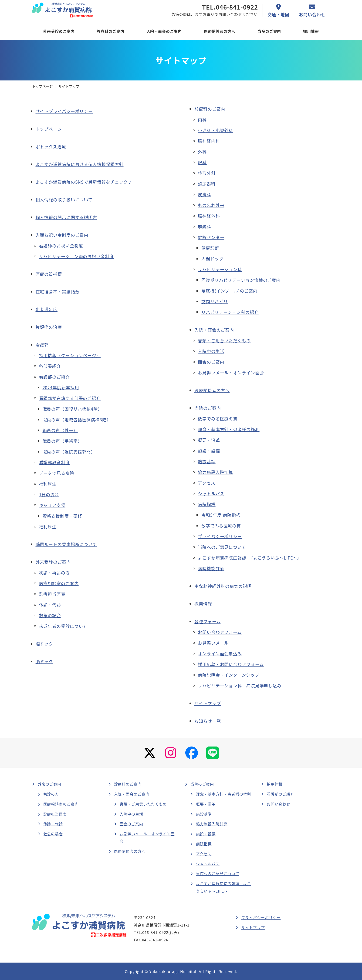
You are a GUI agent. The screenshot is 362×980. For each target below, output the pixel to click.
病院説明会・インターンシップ (229, 675)
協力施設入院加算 (212, 824)
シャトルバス (208, 864)
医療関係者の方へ (130, 851)
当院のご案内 (202, 784)
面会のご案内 (131, 824)
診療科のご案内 (128, 784)
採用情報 (275, 784)
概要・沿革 (206, 804)
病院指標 (204, 844)
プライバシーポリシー (261, 917)
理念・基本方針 (224, 794)
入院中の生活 (131, 814)
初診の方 (51, 794)
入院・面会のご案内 (132, 794)
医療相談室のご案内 (61, 804)
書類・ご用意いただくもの (143, 804)
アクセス (204, 854)
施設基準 (204, 814)
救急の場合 (53, 834)
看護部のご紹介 (281, 794)
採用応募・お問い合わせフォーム (231, 664)
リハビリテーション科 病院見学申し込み (240, 686)
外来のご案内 (49, 784)
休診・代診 (53, 824)
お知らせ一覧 (208, 721)
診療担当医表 (55, 814)
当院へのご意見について (218, 873)
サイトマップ (208, 703)
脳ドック (44, 661)
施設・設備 (206, 834)
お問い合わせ (279, 804)
